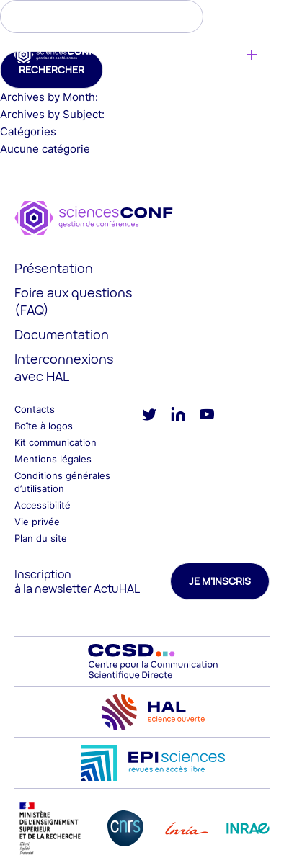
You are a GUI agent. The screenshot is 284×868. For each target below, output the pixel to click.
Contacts (35, 409)
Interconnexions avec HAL (64, 367)
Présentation (54, 268)
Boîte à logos (44, 426)
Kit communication (56, 442)
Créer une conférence (251, 55)
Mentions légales (53, 459)
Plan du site (41, 538)
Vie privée (37, 522)
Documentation (62, 334)
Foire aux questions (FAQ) (73, 301)
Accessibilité (43, 505)
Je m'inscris (220, 581)
